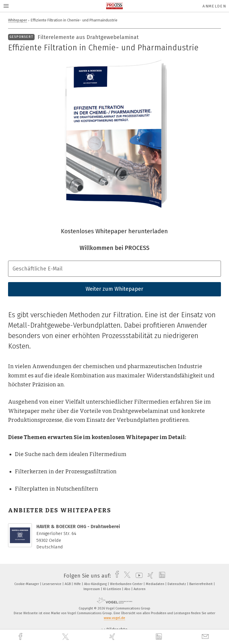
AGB (68, 584)
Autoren (140, 589)
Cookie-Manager (27, 584)
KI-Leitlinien (113, 589)
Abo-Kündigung (96, 584)
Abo (128, 589)
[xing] (113, 637)
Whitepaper (18, 20)
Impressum (92, 589)
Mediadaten (155, 584)
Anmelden (214, 6)
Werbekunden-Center (127, 584)
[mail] (206, 637)
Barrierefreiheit (201, 584)
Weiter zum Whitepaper (114, 289)
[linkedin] (160, 637)
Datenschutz (177, 584)
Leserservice (52, 584)
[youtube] (138, 576)
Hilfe (78, 584)
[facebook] (21, 637)
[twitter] (66, 637)
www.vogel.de (114, 618)
